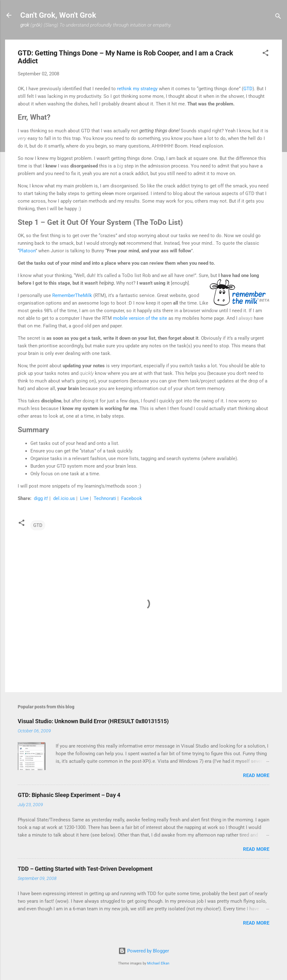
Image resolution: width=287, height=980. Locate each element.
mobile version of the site (140, 318)
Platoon (27, 251)
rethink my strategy (137, 89)
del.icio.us (65, 498)
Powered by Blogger (144, 951)
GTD (248, 89)
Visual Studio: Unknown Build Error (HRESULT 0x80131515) (93, 721)
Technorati (106, 498)
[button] (265, 54)
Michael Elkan (158, 963)
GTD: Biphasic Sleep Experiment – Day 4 (69, 795)
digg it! (42, 498)
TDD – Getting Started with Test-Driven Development (85, 869)
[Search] (278, 17)
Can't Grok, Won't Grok (58, 15)
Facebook (132, 498)
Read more (256, 775)
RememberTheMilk (72, 295)
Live (85, 498)
